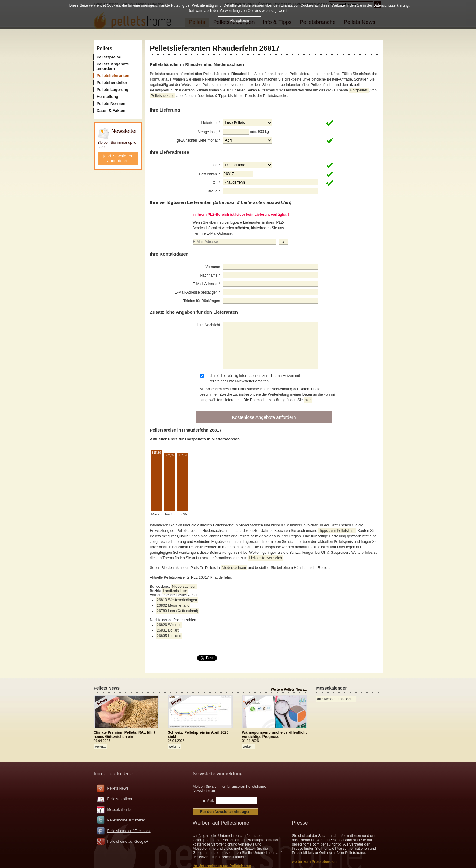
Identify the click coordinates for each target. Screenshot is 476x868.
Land (215, 165)
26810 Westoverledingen (177, 600)
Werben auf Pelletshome (221, 823)
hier (308, 400)
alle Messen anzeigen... (336, 699)
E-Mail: (208, 801)
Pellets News (118, 788)
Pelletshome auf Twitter (126, 820)
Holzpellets (359, 90)
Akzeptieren (240, 21)
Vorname (213, 267)
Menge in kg (209, 132)
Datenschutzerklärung (391, 5)
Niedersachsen (234, 568)
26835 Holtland (169, 636)
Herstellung (108, 96)
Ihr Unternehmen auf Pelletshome (222, 866)
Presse (300, 823)
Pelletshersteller (112, 83)
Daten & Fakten (111, 110)
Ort (216, 183)
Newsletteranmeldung (218, 774)
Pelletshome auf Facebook (129, 831)
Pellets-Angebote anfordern (113, 66)
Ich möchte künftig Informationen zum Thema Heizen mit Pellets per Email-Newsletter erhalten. (254, 378)
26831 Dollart (168, 630)
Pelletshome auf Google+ (128, 842)
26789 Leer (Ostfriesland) (178, 611)
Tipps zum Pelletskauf (337, 531)
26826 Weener (169, 625)
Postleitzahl (209, 174)
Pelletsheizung (163, 96)
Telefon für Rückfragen (202, 301)
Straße (213, 191)
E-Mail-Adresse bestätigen (198, 292)
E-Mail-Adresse (206, 284)
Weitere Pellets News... (289, 689)
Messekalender (120, 810)
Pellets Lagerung (113, 90)
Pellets (105, 48)
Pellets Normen (111, 103)
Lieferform (210, 123)
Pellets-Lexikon (120, 799)
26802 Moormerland (173, 605)
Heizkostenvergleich (265, 558)
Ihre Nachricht (209, 325)
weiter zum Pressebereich (314, 862)
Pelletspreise (109, 57)
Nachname (210, 275)
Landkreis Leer (175, 591)
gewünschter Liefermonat (198, 140)
